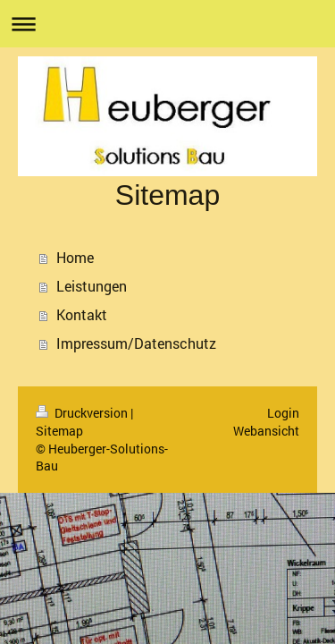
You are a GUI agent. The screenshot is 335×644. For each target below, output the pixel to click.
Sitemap (59, 431)
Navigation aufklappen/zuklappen (167, 24)
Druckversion (83, 413)
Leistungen (92, 286)
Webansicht (266, 431)
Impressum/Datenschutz (136, 343)
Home (75, 257)
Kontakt (82, 314)
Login (283, 413)
